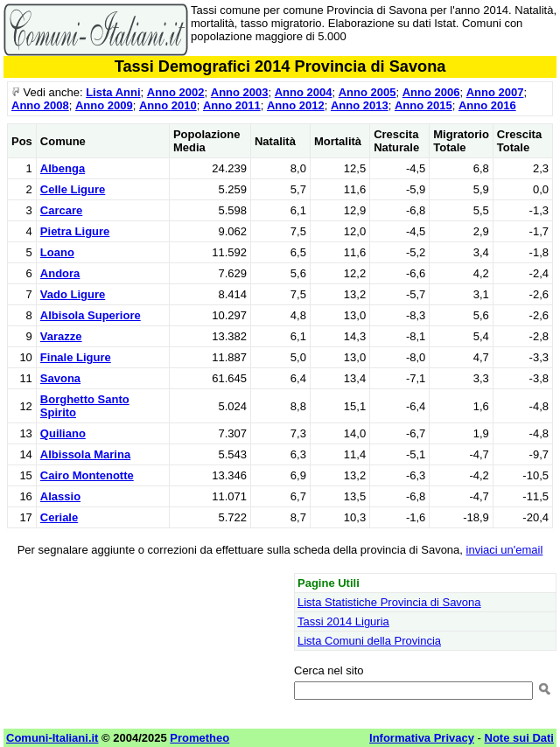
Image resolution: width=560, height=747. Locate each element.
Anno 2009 (104, 105)
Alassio (60, 496)
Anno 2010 (168, 105)
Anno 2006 (431, 92)
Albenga (63, 168)
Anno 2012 (296, 105)
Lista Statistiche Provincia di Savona (389, 602)
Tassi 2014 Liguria (343, 621)
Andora (60, 273)
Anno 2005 (367, 92)
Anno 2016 (487, 105)
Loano (57, 252)
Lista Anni (113, 92)
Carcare (61, 210)
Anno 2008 (40, 105)
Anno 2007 (495, 92)
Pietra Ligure (75, 231)
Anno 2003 (240, 92)
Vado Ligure (73, 294)
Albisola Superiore (91, 315)
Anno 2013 (360, 105)
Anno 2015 (423, 105)
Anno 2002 (176, 92)
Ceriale (59, 517)
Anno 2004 (304, 92)
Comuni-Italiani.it (52, 738)
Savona (60, 378)
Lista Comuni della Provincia (369, 641)
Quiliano (63, 433)
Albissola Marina (85, 454)
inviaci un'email (505, 550)
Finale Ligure (76, 357)
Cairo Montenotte (87, 475)
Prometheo (199, 738)
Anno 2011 (232, 105)
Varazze (61, 336)
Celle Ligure (73, 189)
